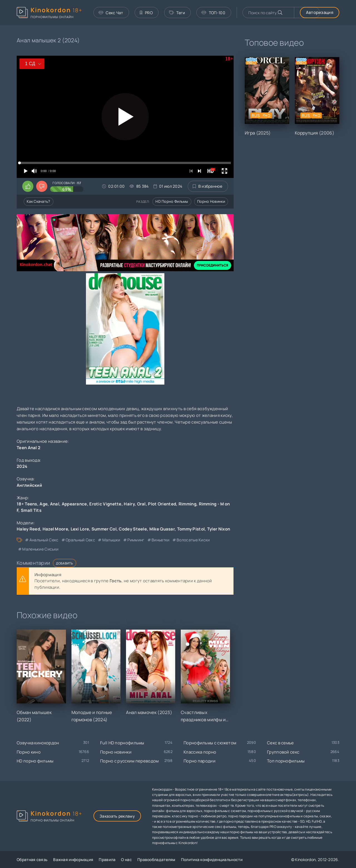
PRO (146, 13)
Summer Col (104, 529)
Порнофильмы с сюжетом (210, 743)
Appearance (74, 504)
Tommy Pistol (191, 529)
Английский (29, 485)
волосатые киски (193, 540)
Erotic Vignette (105, 504)
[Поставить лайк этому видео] (28, 186)
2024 (22, 466)
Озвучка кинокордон (38, 743)
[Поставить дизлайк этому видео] (42, 186)
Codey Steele (133, 529)
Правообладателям (156, 860)
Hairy (129, 504)
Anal (55, 504)
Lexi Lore (80, 529)
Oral (141, 504)
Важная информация (73, 860)
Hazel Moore (55, 529)
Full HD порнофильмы (122, 743)
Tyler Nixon (219, 529)
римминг (136, 540)
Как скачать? (39, 201)
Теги (177, 13)
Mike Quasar (162, 529)
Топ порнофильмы (286, 761)
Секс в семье (280, 743)
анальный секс (44, 540)
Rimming (187, 504)
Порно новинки (211, 201)
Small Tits (31, 510)
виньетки (160, 540)
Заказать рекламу (117, 816)
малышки (111, 540)
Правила (107, 860)
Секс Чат (111, 13)
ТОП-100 (213, 13)
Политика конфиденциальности (212, 860)
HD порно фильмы (172, 201)
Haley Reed (28, 529)
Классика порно (200, 752)
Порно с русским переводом (129, 761)
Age (44, 504)
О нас (126, 860)
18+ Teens (27, 504)
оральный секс (80, 540)
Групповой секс (283, 752)
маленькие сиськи (40, 549)
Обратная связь (32, 860)
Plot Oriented (162, 504)
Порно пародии (200, 761)
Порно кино (29, 752)
